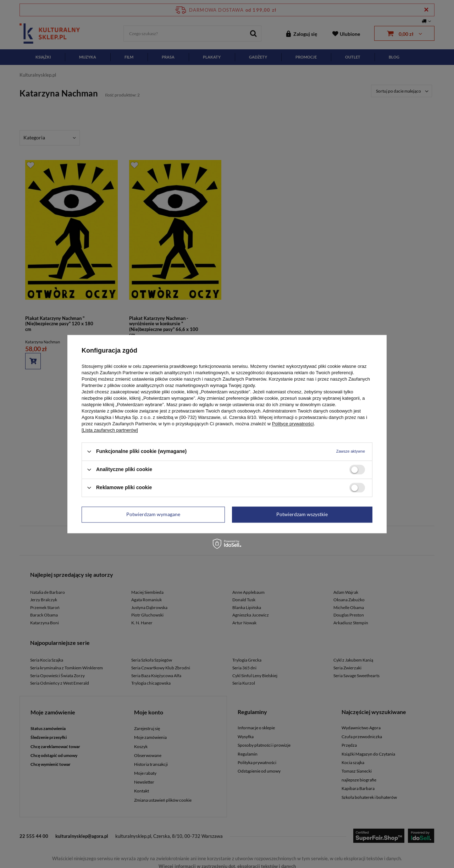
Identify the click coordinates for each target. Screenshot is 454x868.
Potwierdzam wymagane (153, 514)
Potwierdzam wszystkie (302, 514)
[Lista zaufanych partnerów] (110, 430)
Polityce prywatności (293, 424)
